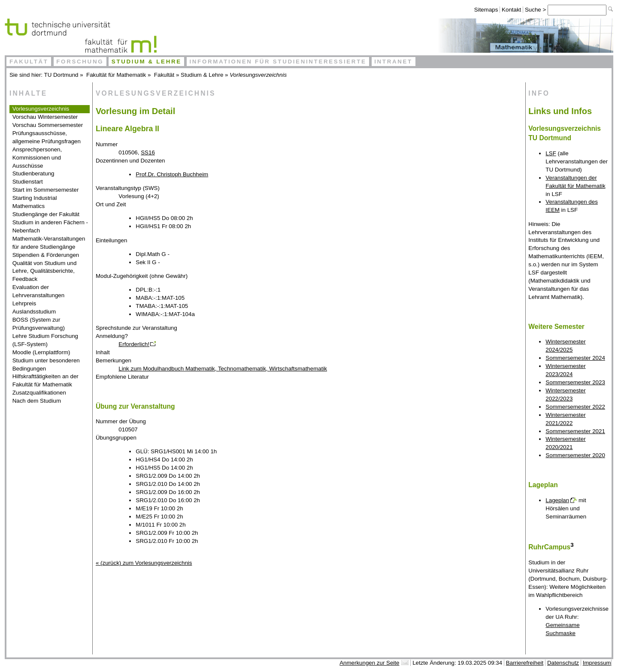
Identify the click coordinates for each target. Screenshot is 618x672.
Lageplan (557, 500)
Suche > (536, 10)
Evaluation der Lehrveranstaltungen (39, 291)
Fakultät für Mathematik (116, 75)
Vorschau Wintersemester (45, 117)
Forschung (80, 62)
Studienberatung (33, 173)
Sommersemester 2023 (575, 382)
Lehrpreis (24, 303)
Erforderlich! (134, 344)
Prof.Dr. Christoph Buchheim (172, 174)
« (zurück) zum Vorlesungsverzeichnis (144, 563)
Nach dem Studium (37, 401)
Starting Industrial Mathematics (35, 202)
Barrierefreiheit (525, 663)
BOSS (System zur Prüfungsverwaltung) (39, 324)
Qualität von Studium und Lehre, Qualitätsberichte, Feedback (45, 271)
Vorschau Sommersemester (48, 125)
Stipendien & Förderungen (46, 255)
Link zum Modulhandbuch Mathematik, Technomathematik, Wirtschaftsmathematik (223, 369)
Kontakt (511, 10)
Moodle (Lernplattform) (41, 352)
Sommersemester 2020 (575, 455)
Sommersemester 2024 (575, 358)
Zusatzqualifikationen (39, 393)
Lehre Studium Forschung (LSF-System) (45, 340)
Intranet (393, 62)
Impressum (597, 663)
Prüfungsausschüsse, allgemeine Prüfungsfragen (47, 137)
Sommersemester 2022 (575, 407)
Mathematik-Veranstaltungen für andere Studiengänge (49, 243)
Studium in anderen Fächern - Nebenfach (50, 226)
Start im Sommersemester (46, 190)
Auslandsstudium (34, 312)
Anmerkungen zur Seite (369, 663)
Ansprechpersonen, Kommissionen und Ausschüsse (37, 158)
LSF (551, 153)
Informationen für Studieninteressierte (278, 62)
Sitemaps (486, 10)
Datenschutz (563, 663)
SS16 (148, 152)
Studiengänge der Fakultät (46, 214)
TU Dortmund (61, 75)
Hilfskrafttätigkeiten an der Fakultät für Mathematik (45, 380)
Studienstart (28, 182)
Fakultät (29, 62)
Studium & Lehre (147, 62)
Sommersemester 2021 (575, 431)
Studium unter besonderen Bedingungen (46, 365)
